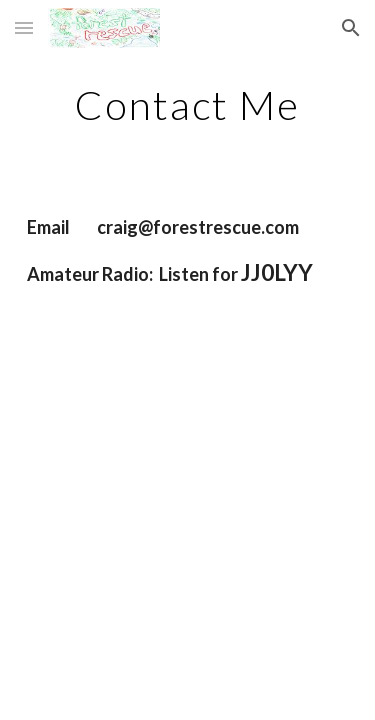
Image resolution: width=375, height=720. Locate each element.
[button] (24, 27)
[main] (188, 105)
